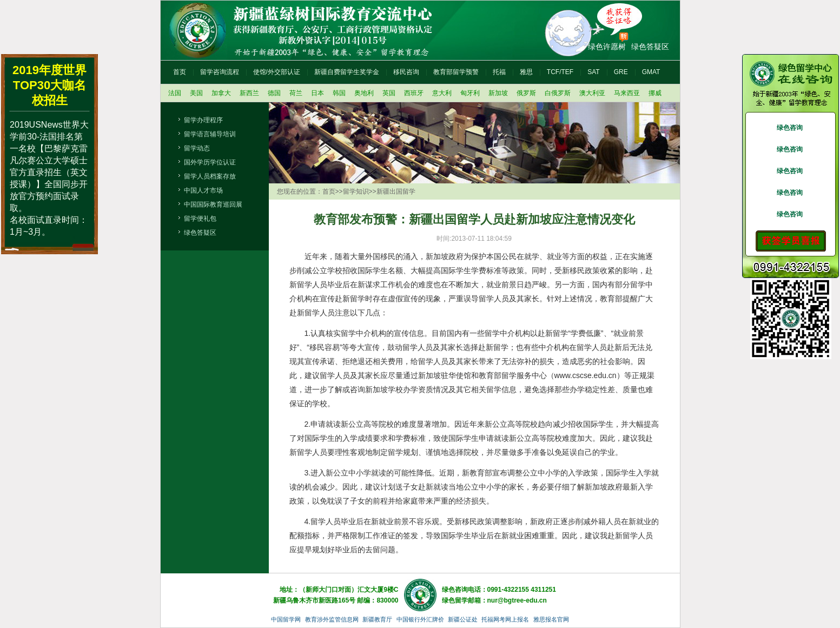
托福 (499, 72)
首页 (180, 72)
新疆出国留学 (396, 191)
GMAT (651, 72)
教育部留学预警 (456, 72)
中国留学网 (286, 619)
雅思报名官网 (551, 619)
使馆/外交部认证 (277, 72)
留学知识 (356, 191)
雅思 (526, 72)
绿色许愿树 (607, 47)
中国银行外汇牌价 (420, 619)
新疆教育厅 (377, 619)
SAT (593, 72)
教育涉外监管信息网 (332, 619)
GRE (621, 72)
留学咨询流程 (220, 72)
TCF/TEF (560, 72)
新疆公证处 (463, 619)
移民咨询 (406, 72)
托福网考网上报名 (505, 619)
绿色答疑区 (650, 47)
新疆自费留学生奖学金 (347, 72)
